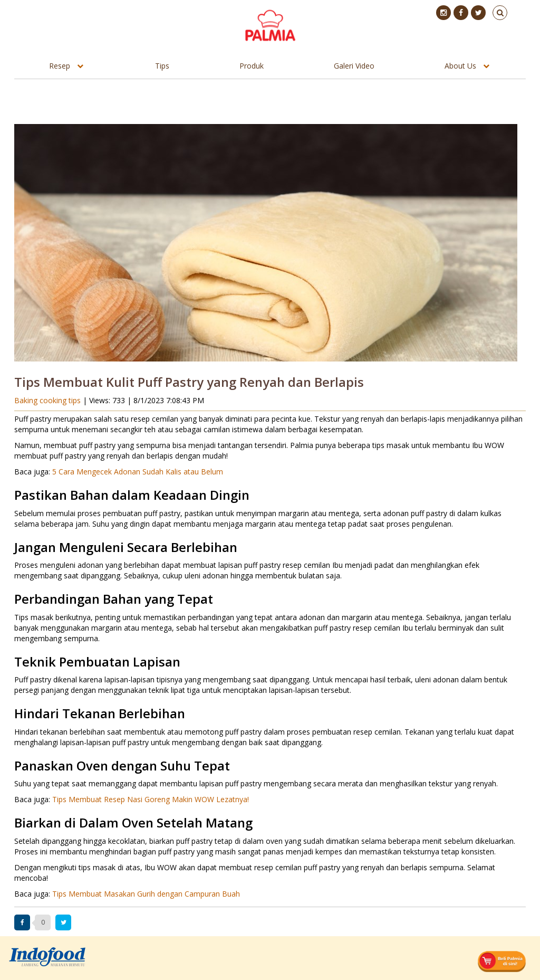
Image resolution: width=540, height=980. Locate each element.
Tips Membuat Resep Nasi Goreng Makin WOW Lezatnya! (151, 799)
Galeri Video (354, 66)
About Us (460, 66)
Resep (60, 66)
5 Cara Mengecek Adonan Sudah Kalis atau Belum (138, 472)
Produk (252, 66)
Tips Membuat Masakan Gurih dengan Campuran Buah (146, 894)
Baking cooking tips (49, 400)
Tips (162, 66)
